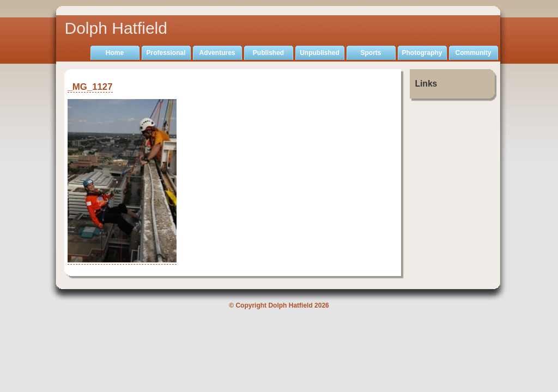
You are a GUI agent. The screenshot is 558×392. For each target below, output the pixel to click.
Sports (371, 53)
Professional (166, 53)
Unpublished (320, 53)
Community (474, 53)
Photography (422, 53)
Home (115, 53)
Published (268, 53)
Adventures (217, 53)
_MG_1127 (90, 87)
